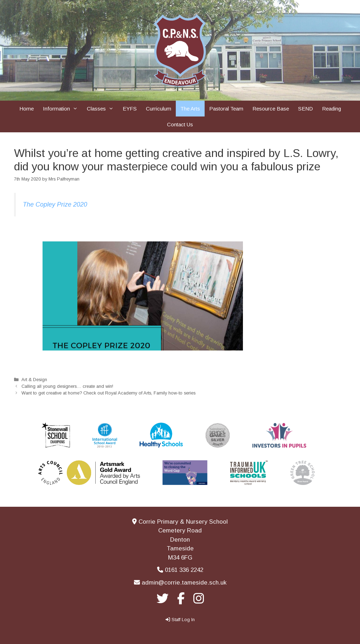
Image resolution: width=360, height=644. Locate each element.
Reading (332, 109)
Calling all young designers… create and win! (67, 386)
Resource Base (271, 109)
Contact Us (180, 124)
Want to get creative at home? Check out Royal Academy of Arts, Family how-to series (108, 393)
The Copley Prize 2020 (55, 204)
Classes (102, 109)
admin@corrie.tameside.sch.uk (184, 583)
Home (27, 109)
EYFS (130, 109)
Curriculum (159, 109)
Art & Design (34, 380)
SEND (306, 109)
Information (63, 109)
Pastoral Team (226, 109)
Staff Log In (183, 620)
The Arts (190, 109)
